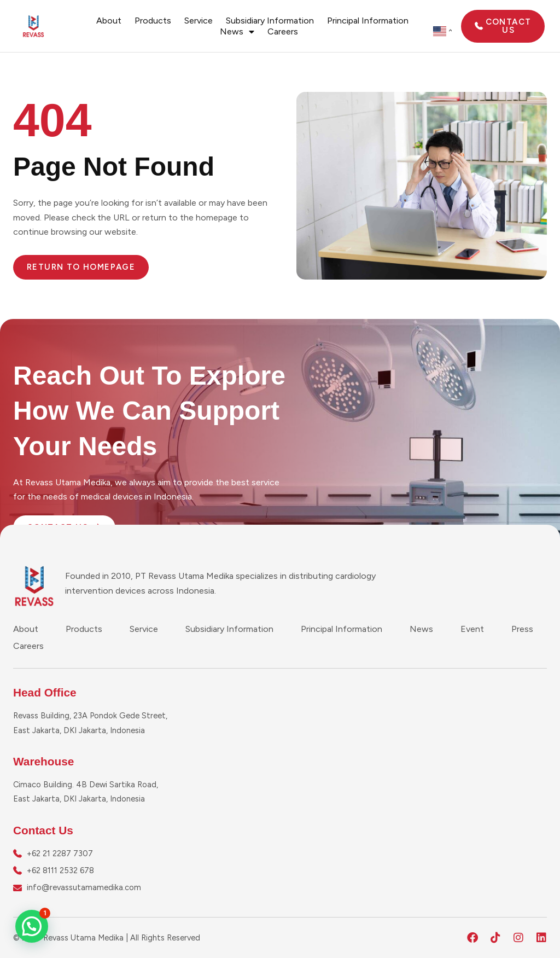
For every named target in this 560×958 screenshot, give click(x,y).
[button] (32, 926)
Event (472, 629)
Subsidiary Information (270, 21)
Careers (283, 31)
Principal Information (368, 21)
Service (199, 21)
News (237, 32)
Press (522, 629)
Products (153, 21)
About (109, 21)
